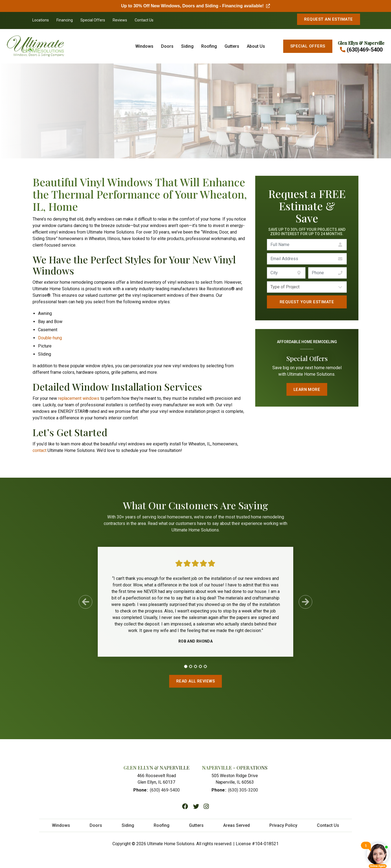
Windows (144, 46)
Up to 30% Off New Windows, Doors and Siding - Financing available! (195, 6)
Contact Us (144, 20)
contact (40, 450)
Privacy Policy (283, 829)
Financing (65, 20)
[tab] (186, 669)
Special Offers (93, 20)
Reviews (120, 20)
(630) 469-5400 (165, 791)
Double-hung (50, 338)
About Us (256, 46)
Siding (187, 46)
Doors (167, 46)
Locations (41, 20)
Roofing (209, 46)
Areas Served (237, 829)
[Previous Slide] (86, 605)
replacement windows (79, 398)
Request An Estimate (328, 19)
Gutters (232, 46)
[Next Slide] (305, 605)
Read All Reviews (195, 681)
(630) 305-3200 (243, 791)
